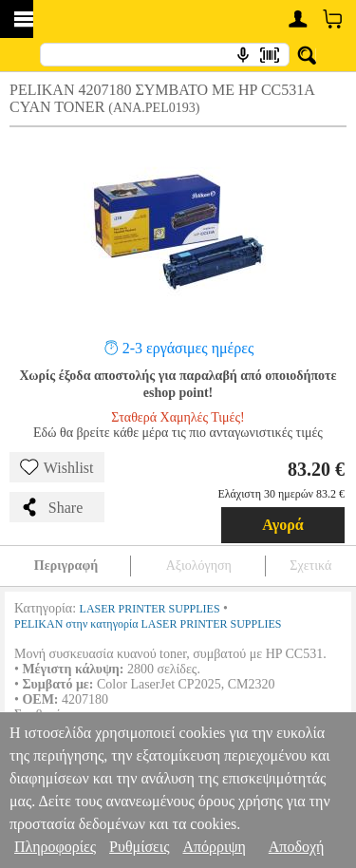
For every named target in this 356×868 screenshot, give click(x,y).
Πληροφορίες (55, 847)
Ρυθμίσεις (139, 847)
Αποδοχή (297, 847)
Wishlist (57, 467)
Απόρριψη (214, 847)
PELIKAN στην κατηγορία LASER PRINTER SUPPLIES (148, 624)
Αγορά (283, 525)
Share (51, 507)
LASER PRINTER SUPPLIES (150, 609)
